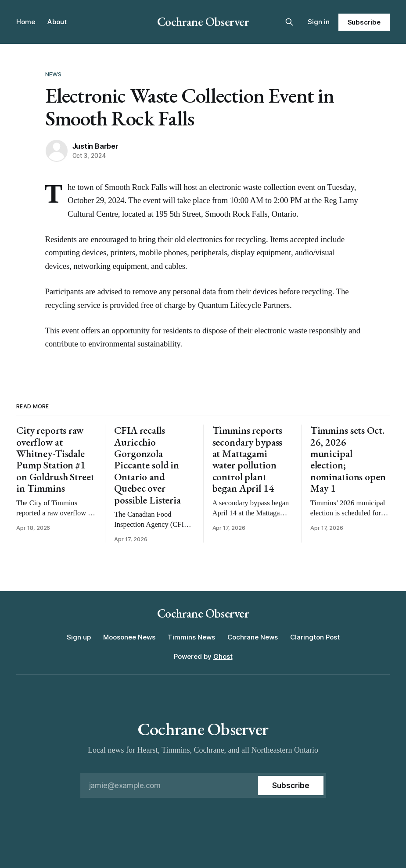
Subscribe (364, 22)
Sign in (319, 22)
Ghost (223, 656)
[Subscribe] (291, 786)
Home (26, 22)
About (57, 22)
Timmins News (191, 637)
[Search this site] (289, 22)
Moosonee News (129, 637)
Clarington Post (315, 637)
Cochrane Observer (203, 21)
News (54, 74)
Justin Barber (95, 146)
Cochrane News (253, 637)
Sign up (79, 637)
